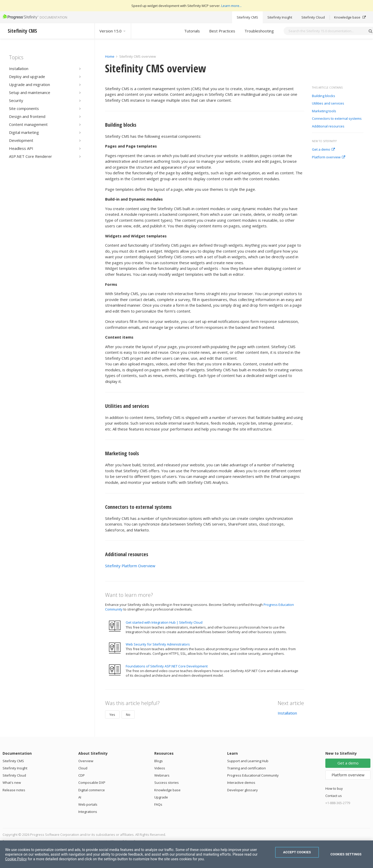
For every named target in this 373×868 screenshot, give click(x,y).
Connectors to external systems (337, 119)
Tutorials (192, 31)
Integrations (88, 812)
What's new (12, 783)
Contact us (334, 796)
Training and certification (247, 768)
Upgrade (161, 797)
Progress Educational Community (253, 775)
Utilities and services (328, 104)
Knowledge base (350, 17)
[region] (186, 854)
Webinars (162, 775)
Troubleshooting (259, 31)
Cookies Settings (346, 854)
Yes (112, 715)
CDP (82, 775)
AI (80, 797)
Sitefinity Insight (280, 17)
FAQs (158, 804)
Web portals (88, 804)
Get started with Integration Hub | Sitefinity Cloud (164, 622)
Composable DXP (92, 783)
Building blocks (324, 96)
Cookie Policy (16, 859)
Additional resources (328, 126)
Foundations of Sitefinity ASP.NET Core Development (167, 666)
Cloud (83, 768)
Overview (86, 761)
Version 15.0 (113, 31)
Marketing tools (324, 111)
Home (110, 56)
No (128, 715)
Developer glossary (243, 790)
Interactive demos (241, 783)
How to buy (334, 788)
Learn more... (231, 6)
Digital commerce (92, 790)
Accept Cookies (297, 852)
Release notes (14, 790)
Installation (287, 713)
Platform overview (329, 157)
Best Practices (222, 31)
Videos (160, 768)
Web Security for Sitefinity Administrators (158, 644)
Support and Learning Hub (248, 761)
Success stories (167, 783)
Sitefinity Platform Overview (130, 566)
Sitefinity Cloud (313, 17)
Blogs (159, 761)
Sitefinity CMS (247, 17)
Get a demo (323, 150)
